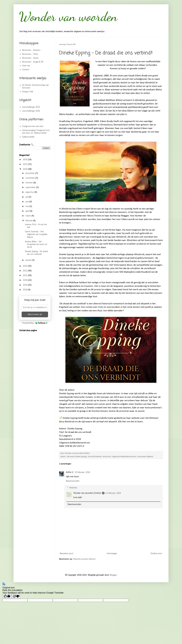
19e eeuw (70, 457)
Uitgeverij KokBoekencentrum (124, 457)
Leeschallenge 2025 (31, 107)
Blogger (113, 575)
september (31, 187)
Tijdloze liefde (28, 137)
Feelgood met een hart (33, 126)
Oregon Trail (28, 92)
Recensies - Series (30, 58)
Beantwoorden (73, 481)
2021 (25, 275)
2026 (25, 160)
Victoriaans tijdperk (145, 457)
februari (29, 221)
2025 (25, 164)
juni (27, 202)
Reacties (73, 488)
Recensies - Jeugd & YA (33, 62)
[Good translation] (7, 596)
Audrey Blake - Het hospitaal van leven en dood (36, 244)
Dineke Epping (81, 457)
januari (29, 260)
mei (27, 206)
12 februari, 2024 (113, 493)
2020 (25, 280)
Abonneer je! (35, 314)
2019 (25, 285)
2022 (25, 271)
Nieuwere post (66, 554)
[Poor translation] (16, 596)
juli (27, 197)
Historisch (107, 457)
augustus (30, 192)
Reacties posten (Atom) (84, 559)
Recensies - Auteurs (31, 50)
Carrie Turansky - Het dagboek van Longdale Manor (36, 234)
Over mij (26, 66)
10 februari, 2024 (82, 472)
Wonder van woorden (68, 17)
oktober (29, 183)
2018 (25, 290)
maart (28, 216)
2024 (25, 169)
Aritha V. (70, 472)
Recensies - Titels (30, 54)
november (30, 178)
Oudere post (156, 554)
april (28, 211)
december (30, 173)
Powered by (35, 323)
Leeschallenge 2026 (31, 111)
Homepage (112, 554)
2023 (25, 266)
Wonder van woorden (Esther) (87, 493)
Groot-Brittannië (95, 457)
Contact (26, 70)
